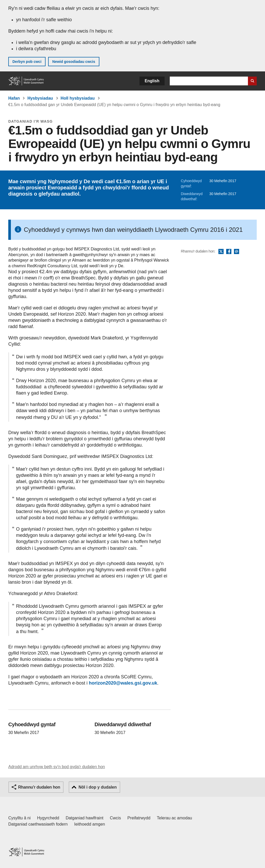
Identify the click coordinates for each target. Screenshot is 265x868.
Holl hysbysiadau (78, 98)
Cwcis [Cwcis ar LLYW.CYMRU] (116, 818)
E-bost (237, 252)
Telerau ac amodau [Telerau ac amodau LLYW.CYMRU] (174, 818)
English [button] (152, 81)
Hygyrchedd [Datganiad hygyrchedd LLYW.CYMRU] (48, 818)
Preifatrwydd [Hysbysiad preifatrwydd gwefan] (139, 818)
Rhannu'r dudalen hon (39, 787)
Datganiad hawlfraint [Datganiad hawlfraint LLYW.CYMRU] (85, 818)
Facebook (229, 252)
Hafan (14, 98)
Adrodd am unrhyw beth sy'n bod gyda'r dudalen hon (57, 767)
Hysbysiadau (40, 98)
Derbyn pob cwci (27, 62)
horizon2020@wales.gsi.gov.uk (123, 683)
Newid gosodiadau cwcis (74, 62)
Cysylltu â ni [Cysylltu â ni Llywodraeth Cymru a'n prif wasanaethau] (19, 818)
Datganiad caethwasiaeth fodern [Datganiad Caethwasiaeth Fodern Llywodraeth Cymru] (38, 824)
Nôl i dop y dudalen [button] (98, 787)
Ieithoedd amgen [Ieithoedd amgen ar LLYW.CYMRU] (90, 824)
